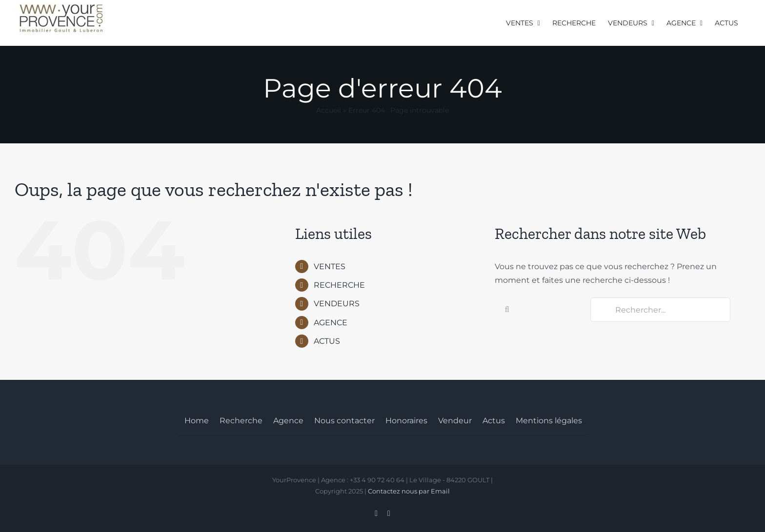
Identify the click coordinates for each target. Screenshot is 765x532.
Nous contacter (344, 421)
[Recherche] (507, 310)
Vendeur (455, 421)
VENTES (330, 266)
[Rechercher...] (660, 310)
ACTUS (327, 341)
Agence (288, 421)
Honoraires (406, 421)
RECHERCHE (339, 285)
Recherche (241, 421)
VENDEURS (337, 304)
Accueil (329, 110)
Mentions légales (549, 421)
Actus (494, 421)
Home (197, 421)
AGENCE (331, 323)
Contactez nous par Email (409, 491)
